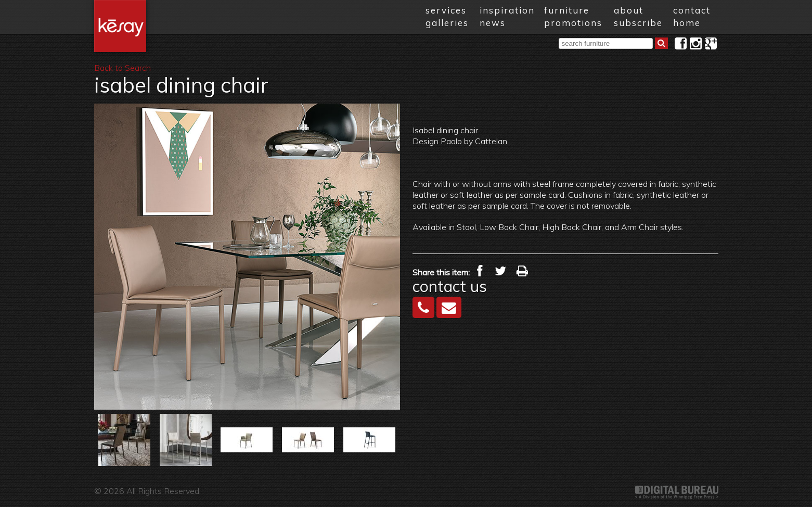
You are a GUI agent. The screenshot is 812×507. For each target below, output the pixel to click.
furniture (567, 10)
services (446, 10)
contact (692, 10)
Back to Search (123, 68)
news (493, 23)
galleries (447, 23)
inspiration (507, 10)
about (629, 10)
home (687, 23)
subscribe (638, 23)
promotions (573, 23)
